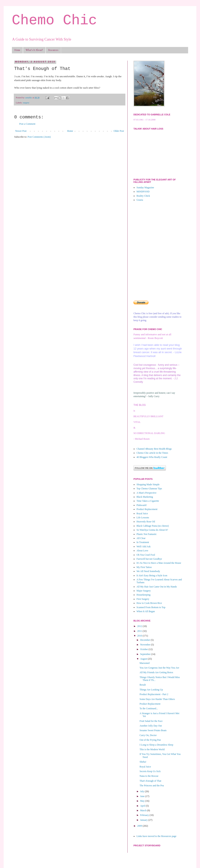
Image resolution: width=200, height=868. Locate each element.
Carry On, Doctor (148, 735)
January (144, 820)
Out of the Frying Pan (150, 740)
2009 (140, 826)
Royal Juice (142, 513)
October (144, 649)
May (143, 801)
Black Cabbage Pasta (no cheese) (153, 526)
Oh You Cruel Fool (146, 555)
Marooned (145, 663)
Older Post (119, 131)
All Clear (141, 538)
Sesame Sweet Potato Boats (153, 730)
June (143, 796)
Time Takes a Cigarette (148, 501)
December (145, 640)
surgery (26, 103)
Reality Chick (143, 196)
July (142, 791)
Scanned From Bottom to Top (151, 607)
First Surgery (143, 599)
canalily (29, 98)
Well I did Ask (144, 547)
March (144, 810)
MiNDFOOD (143, 192)
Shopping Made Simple (148, 484)
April (143, 806)
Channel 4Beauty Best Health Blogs (154, 449)
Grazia (140, 200)
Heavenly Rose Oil (146, 522)
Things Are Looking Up (151, 690)
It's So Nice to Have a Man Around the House (159, 563)
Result (143, 685)
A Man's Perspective (146, 493)
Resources (53, 50)
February (145, 815)
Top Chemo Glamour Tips (149, 489)
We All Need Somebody (148, 571)
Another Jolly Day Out (151, 726)
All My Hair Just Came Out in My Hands (157, 587)
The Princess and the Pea (152, 785)
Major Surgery (144, 591)
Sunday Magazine (145, 188)
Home (17, 50)
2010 (140, 636)
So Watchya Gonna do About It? (152, 530)
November (146, 645)
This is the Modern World (152, 749)
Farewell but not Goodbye (149, 559)
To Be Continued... (149, 708)
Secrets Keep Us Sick (150, 771)
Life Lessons (143, 518)
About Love (142, 551)
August (144, 659)
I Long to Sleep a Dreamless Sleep (156, 745)
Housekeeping (144, 595)
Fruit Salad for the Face (151, 721)
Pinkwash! (142, 505)
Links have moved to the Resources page (156, 836)
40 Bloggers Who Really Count (152, 457)
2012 (140, 626)
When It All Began (146, 611)
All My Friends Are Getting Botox (156, 672)
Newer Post (21, 131)
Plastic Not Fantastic (147, 534)
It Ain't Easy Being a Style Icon (152, 575)
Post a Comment (27, 124)
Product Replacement (147, 509)
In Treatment (143, 542)
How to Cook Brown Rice (149, 603)
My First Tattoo (144, 567)
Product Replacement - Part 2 (154, 694)
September (146, 654)
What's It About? (34, 50)
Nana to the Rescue (149, 776)
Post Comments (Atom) (39, 137)
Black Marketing (145, 497)
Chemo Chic (54, 21)
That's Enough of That (150, 781)
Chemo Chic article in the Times (152, 453)
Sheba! (143, 762)
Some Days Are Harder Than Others (157, 699)
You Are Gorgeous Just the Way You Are (159, 668)
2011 (140, 631)
